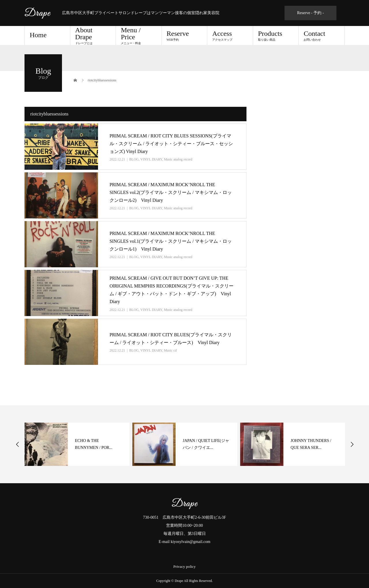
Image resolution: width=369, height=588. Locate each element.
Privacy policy (184, 566)
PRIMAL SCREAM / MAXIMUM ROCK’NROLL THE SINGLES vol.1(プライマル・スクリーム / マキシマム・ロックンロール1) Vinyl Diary (171, 241)
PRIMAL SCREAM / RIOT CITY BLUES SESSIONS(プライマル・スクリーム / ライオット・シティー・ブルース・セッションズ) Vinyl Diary (171, 144)
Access (230, 36)
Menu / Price (139, 36)
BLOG (134, 159)
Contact (321, 36)
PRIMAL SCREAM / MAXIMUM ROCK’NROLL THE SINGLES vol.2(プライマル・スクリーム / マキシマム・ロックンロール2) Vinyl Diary (171, 192)
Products (276, 36)
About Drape (93, 36)
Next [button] (352, 444)
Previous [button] (18, 444)
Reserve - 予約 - (311, 13)
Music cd (170, 350)
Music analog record (178, 159)
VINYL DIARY (151, 159)
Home (38, 35)
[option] (77, 444)
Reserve (184, 36)
